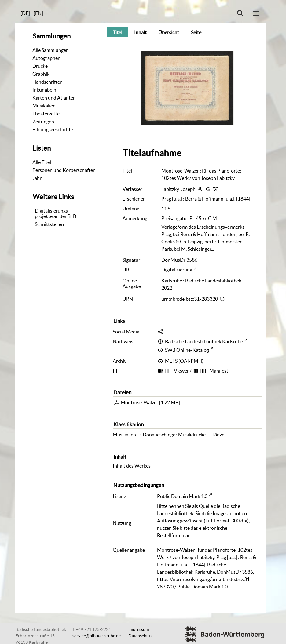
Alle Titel (42, 162)
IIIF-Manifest (214, 371)
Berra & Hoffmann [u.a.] (210, 199)
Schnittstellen (49, 224)
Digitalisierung (177, 270)
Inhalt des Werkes (132, 466)
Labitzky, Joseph (178, 189)
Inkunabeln (44, 90)
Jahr (37, 178)
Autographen (46, 58)
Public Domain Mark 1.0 (182, 496)
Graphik (41, 74)
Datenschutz (140, 636)
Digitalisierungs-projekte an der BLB (55, 213)
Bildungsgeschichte (53, 129)
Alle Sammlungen (51, 50)
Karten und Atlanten (54, 98)
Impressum (139, 629)
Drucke (40, 66)
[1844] (243, 199)
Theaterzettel (47, 114)
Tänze (218, 435)
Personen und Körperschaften (64, 170)
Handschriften (48, 82)
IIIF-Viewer (177, 371)
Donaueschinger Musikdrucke (174, 435)
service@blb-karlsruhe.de (97, 636)
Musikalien (44, 106)
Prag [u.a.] (172, 199)
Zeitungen (43, 122)
